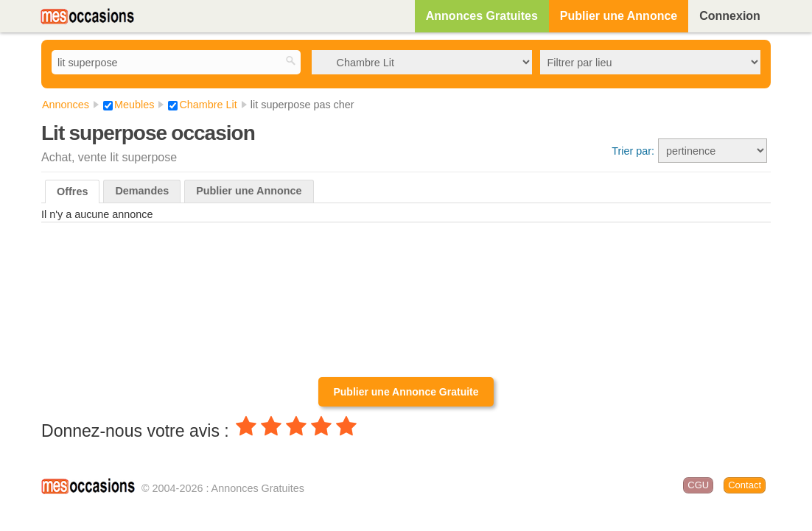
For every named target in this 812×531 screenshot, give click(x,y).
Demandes (142, 191)
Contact (745, 485)
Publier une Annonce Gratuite (406, 392)
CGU (698, 485)
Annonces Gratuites (482, 16)
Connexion (730, 16)
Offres (72, 191)
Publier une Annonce (619, 16)
